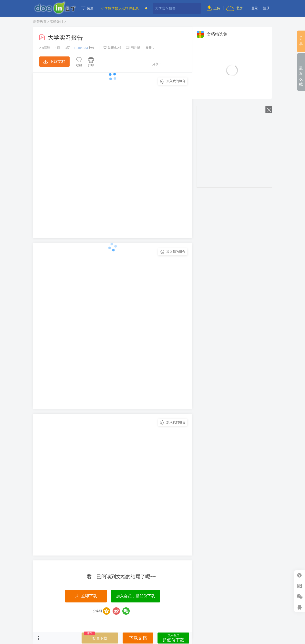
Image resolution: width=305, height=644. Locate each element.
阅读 (45, 48)
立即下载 (86, 596)
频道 (87, 8)
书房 (234, 8)
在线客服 (300, 607)
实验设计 (57, 22)
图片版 (133, 48)
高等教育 (40, 22)
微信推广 (300, 596)
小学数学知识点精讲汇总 (120, 8)
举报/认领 (112, 48)
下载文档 (54, 61)
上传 (214, 8)
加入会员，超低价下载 (136, 596)
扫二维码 (300, 586)
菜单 (38, 638)
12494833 (81, 48)
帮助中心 (300, 575)
